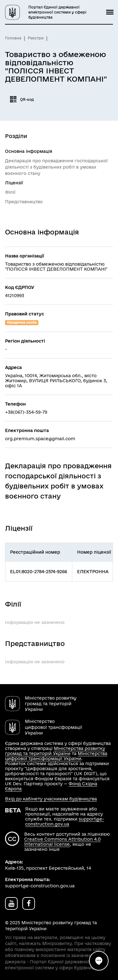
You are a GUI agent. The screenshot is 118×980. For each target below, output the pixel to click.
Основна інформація (29, 151)
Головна (13, 38)
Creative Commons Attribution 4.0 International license (62, 842)
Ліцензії (14, 183)
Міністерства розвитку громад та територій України (55, 751)
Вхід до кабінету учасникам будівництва (51, 799)
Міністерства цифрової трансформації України (56, 756)
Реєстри (36, 38)
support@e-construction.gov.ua (65, 821)
